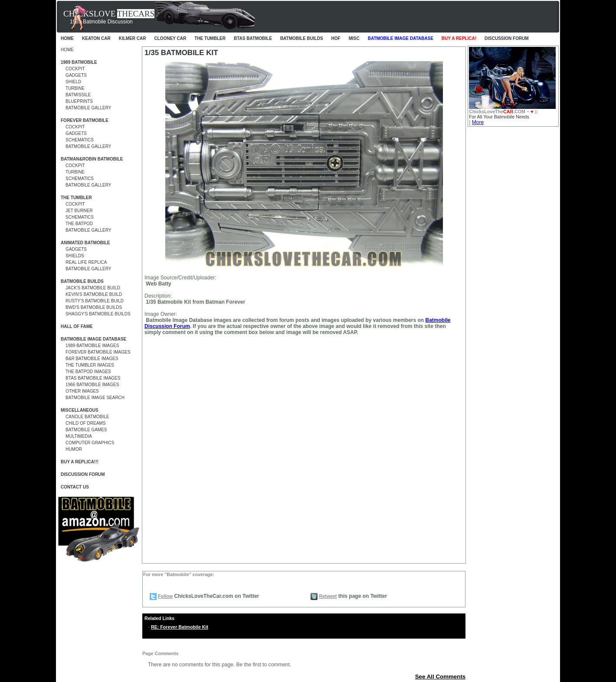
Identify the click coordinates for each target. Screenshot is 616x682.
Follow (165, 596)
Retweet (328, 596)
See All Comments (441, 677)
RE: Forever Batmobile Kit (180, 627)
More (478, 122)
